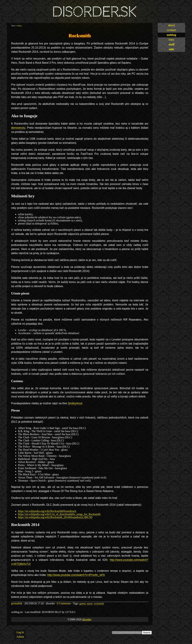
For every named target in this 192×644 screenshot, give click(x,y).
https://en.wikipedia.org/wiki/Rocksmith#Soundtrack (47, 511)
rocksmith (99, 604)
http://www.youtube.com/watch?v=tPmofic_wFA (76, 575)
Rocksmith (80, 36)
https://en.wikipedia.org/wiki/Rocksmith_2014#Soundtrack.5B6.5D (55, 517)
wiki (171, 49)
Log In (20, 632)
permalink (17, 603)
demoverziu (18, 128)
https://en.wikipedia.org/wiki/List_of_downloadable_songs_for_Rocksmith (59, 514)
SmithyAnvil (75, 403)
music (90, 604)
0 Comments (64, 603)
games (83, 604)
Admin (20, 637)
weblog (171, 35)
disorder (87, 619)
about (171, 25)
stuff (172, 45)
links (171, 40)
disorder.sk (94, 12)
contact (171, 30)
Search (147, 633)
